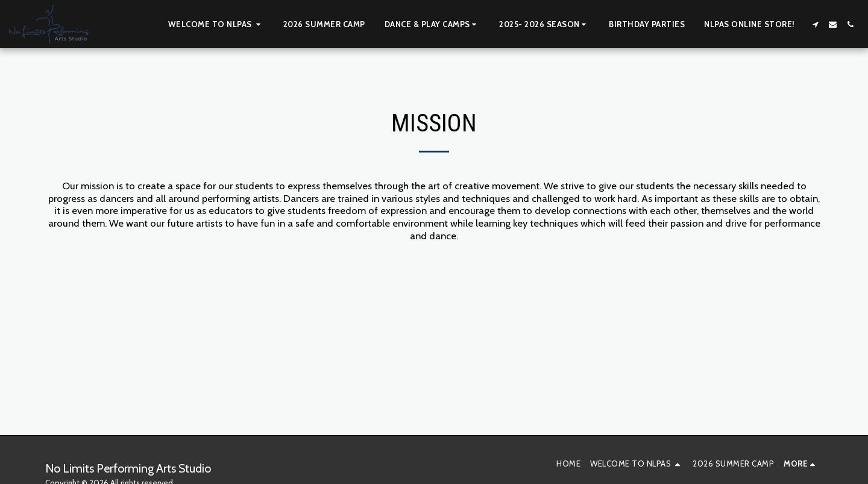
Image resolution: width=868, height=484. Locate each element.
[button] (216, 24)
